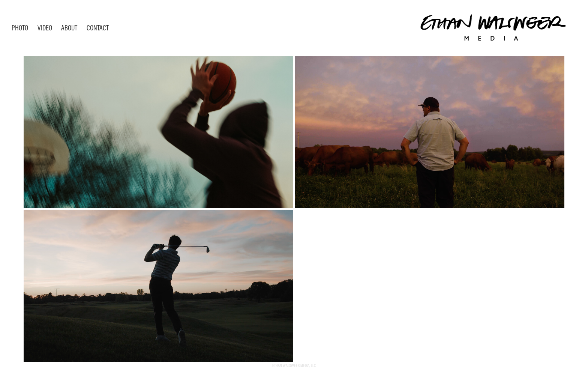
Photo (20, 28)
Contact (98, 28)
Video (45, 28)
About (69, 28)
